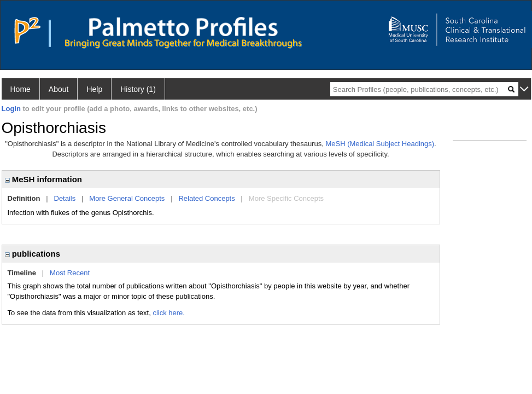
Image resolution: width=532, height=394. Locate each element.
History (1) (138, 89)
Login (11, 109)
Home (21, 89)
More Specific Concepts (286, 198)
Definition (24, 198)
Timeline (22, 273)
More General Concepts (127, 198)
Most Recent (70, 273)
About (59, 89)
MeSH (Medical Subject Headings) (380, 144)
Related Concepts (206, 198)
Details (65, 198)
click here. (169, 313)
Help (94, 89)
